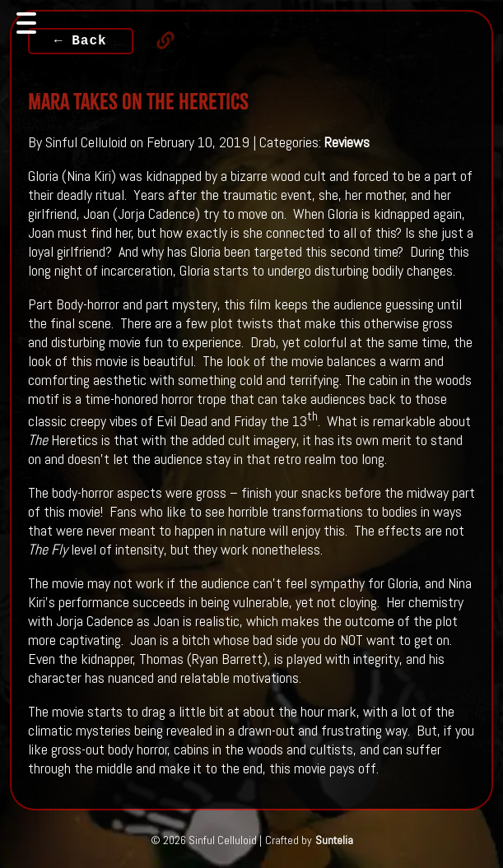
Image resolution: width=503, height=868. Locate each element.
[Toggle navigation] (26, 23)
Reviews (347, 142)
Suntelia (334, 840)
